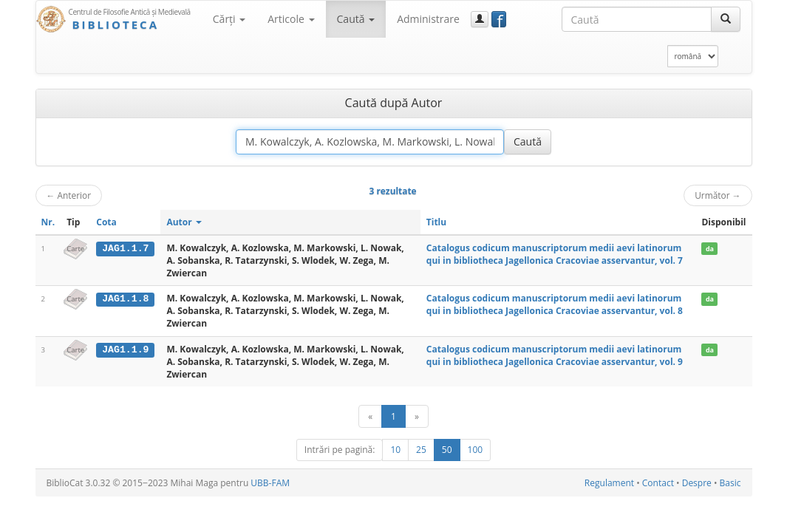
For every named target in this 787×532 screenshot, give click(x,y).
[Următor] (417, 416)
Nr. (48, 222)
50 (447, 450)
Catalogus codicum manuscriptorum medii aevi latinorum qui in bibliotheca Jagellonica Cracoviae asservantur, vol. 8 (555, 304)
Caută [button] (356, 19)
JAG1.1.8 (125, 299)
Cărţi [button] (229, 19)
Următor (718, 195)
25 (421, 450)
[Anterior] (370, 416)
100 (476, 450)
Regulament (609, 483)
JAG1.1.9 (125, 349)
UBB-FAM (270, 483)
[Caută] (726, 19)
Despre (697, 483)
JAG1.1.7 (125, 248)
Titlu (436, 222)
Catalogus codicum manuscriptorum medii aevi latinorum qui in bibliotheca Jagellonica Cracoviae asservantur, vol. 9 (555, 355)
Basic (730, 483)
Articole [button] (291, 19)
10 (395, 450)
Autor (184, 222)
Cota (106, 222)
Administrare (428, 19)
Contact (658, 483)
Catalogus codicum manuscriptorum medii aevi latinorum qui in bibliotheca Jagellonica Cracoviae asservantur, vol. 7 (555, 254)
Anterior (69, 195)
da (710, 249)
